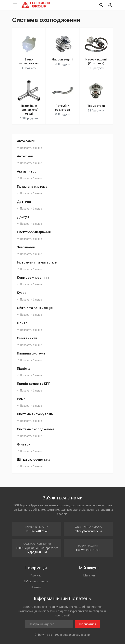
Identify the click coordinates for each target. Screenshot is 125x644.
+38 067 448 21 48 (37, 531)
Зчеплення (26, 247)
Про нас (36, 575)
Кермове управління (34, 277)
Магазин (89, 575)
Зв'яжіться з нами (36, 581)
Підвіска (24, 368)
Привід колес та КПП (34, 384)
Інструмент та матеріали (37, 262)
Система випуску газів (35, 414)
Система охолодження (36, 429)
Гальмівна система (32, 187)
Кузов (22, 293)
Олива (22, 323)
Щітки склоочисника (34, 459)
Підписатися (87, 624)
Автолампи (26, 141)
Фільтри (24, 444)
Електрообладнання (34, 232)
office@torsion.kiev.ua (88, 531)
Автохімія (25, 156)
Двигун (23, 217)
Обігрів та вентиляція (35, 308)
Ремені (23, 399)
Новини (36, 587)
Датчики (24, 202)
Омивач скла (27, 338)
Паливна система (31, 353)
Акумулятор (27, 171)
